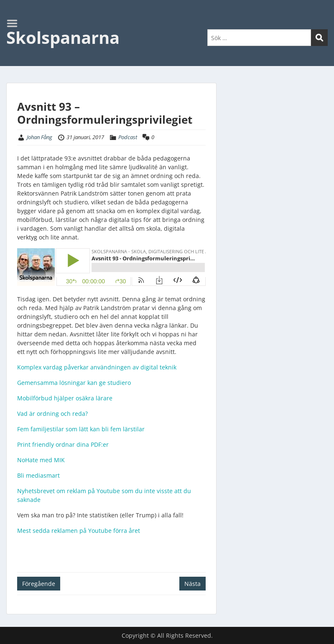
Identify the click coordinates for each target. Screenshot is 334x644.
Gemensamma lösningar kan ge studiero (74, 383)
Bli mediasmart (38, 475)
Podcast (128, 137)
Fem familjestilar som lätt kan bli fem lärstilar (81, 429)
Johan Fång (40, 137)
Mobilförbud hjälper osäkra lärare (65, 398)
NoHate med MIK (41, 460)
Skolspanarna (63, 37)
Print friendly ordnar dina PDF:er (63, 444)
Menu (15, 23)
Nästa (192, 584)
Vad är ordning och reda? (52, 414)
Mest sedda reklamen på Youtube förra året (79, 531)
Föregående (39, 584)
